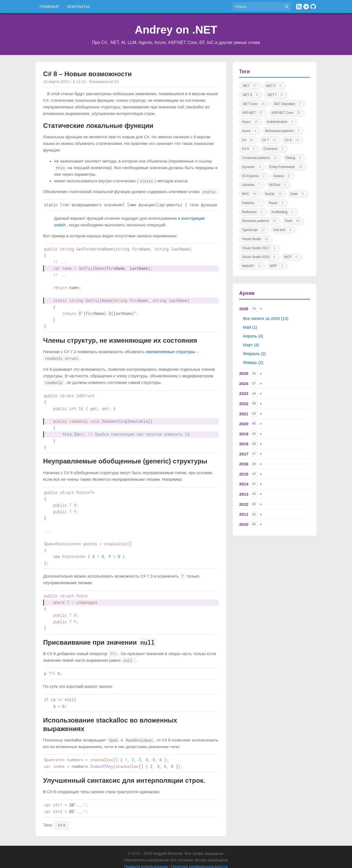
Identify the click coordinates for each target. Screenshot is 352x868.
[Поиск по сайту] (257, 7)
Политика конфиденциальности (200, 853)
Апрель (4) (253, 336)
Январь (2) (253, 362)
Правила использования (146, 853)
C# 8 (61, 812)
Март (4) (251, 345)
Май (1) (250, 327)
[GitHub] (313, 7)
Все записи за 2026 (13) (266, 318)
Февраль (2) (254, 354)
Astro (187, 860)
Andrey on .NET (176, 30)
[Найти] (287, 7)
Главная (49, 6)
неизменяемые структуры (170, 348)
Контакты (79, 6)
